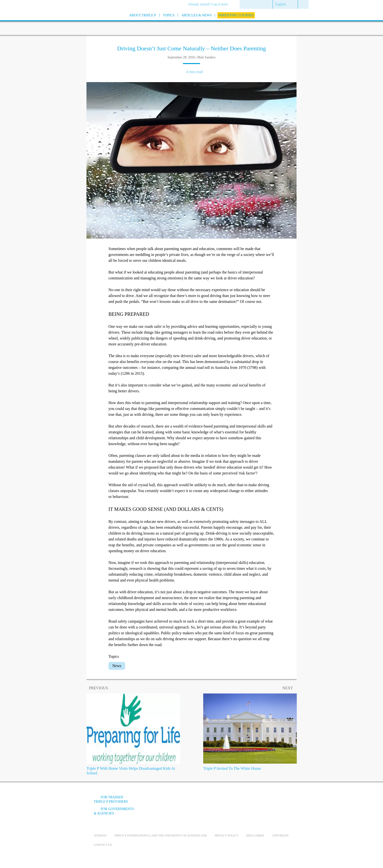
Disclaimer (255, 835)
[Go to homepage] (82, 22)
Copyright (280, 835)
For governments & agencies (114, 811)
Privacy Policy (227, 835)
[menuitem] (210, 5)
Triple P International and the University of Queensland (160, 835)
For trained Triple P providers (111, 799)
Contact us (103, 845)
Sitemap (100, 835)
